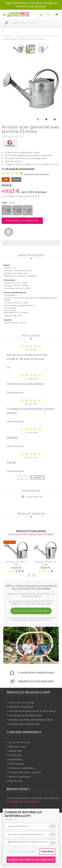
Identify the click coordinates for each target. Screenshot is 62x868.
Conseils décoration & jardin (25, 772)
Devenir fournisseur (20, 777)
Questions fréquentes (21, 707)
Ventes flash (15, 751)
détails (11, 819)
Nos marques (16, 764)
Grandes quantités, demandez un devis (31, 720)
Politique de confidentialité (24, 724)
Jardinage (8, 36)
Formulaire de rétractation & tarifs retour (32, 711)
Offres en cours (17, 747)
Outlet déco (15, 755)
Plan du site (15, 781)
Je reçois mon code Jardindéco (31, 611)
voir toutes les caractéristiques (18, 169)
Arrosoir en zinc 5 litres (16, 563)
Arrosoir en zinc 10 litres (45, 563)
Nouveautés (15, 759)
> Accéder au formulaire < (23, 802)
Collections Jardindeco (22, 768)
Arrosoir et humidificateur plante (25, 39)
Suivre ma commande (21, 702)
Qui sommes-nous (19, 742)
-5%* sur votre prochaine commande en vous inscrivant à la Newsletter (31, 587)
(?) (29, 826)
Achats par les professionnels (25, 715)
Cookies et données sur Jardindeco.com (23, 814)
